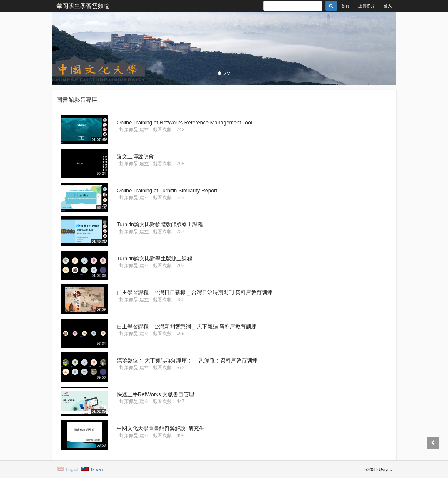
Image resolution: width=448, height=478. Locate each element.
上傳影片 (367, 6)
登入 (388, 6)
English (69, 469)
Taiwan (92, 469)
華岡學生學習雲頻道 (83, 6)
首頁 (345, 6)
